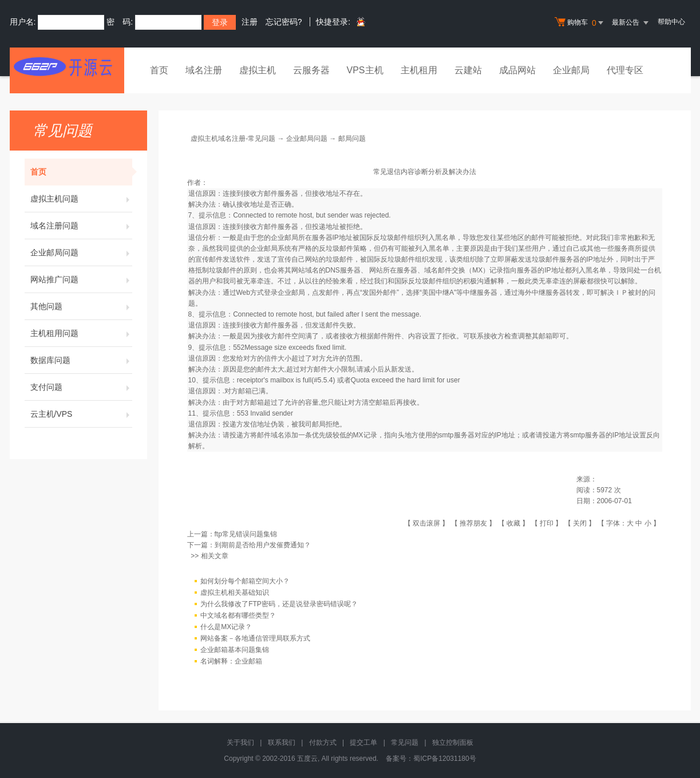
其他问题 (81, 306)
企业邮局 (571, 70)
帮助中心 (671, 22)
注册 (250, 22)
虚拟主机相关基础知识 (235, 593)
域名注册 (204, 70)
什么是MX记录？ (226, 627)
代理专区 (625, 70)
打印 (547, 523)
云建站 (468, 70)
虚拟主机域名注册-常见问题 (233, 139)
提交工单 (363, 743)
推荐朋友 (473, 523)
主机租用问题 (81, 333)
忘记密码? (284, 22)
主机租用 (419, 70)
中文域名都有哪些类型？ (238, 615)
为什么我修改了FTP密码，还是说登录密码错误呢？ (279, 604)
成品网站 (517, 70)
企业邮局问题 (81, 252)
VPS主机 (365, 70)
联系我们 (282, 743)
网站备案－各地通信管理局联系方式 (255, 638)
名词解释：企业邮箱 (231, 661)
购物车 (580, 23)
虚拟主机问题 (81, 199)
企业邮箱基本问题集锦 (235, 650)
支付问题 (81, 387)
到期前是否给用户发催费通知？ (263, 545)
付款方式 (323, 743)
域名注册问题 (81, 226)
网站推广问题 (81, 279)
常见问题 (405, 743)
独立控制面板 (453, 743)
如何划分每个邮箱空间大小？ (245, 581)
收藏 (513, 523)
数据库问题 (81, 360)
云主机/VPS (81, 414)
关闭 (580, 523)
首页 (159, 70)
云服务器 (311, 70)
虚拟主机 (258, 70)
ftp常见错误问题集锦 (246, 534)
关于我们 (240, 743)
